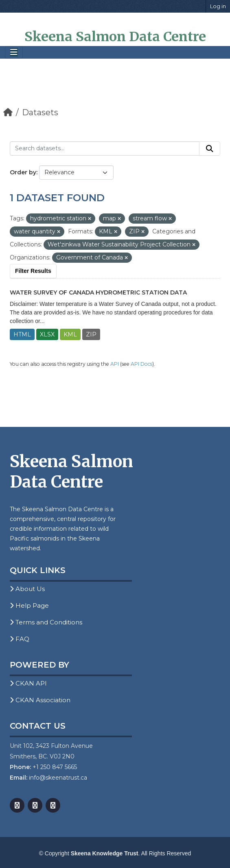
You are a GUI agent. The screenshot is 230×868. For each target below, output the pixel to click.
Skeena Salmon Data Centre (115, 37)
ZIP (91, 334)
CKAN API (28, 683)
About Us (27, 589)
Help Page (29, 605)
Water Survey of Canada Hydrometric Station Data (98, 292)
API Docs (141, 364)
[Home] (8, 112)
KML (70, 334)
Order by (23, 172)
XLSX (47, 334)
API (115, 364)
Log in (218, 6)
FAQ (20, 639)
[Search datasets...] (105, 149)
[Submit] (210, 149)
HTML (22, 334)
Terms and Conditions (46, 622)
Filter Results (33, 271)
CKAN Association (40, 700)
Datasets (40, 112)
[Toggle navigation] (14, 52)
